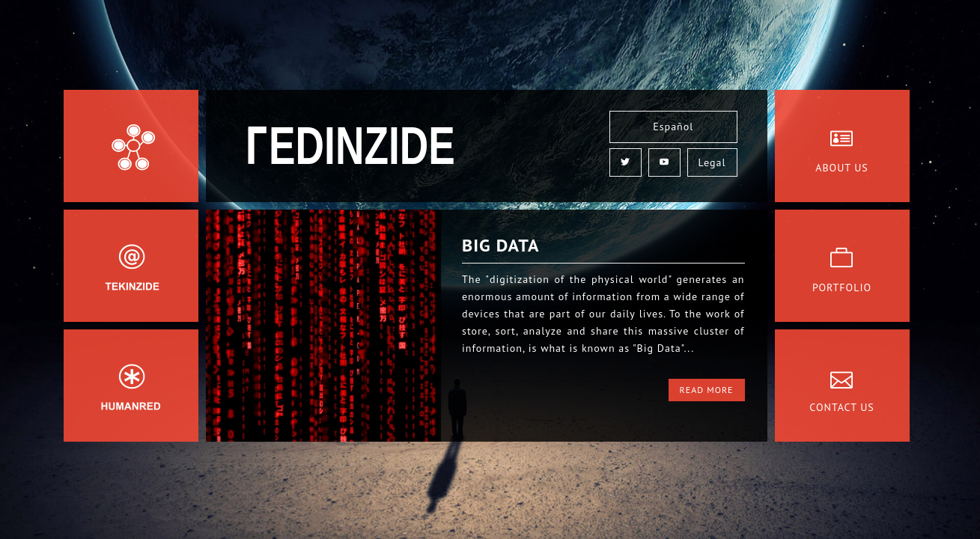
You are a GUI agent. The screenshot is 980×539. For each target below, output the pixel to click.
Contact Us (841, 407)
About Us (842, 168)
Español (673, 127)
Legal (712, 162)
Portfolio (842, 287)
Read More (707, 390)
